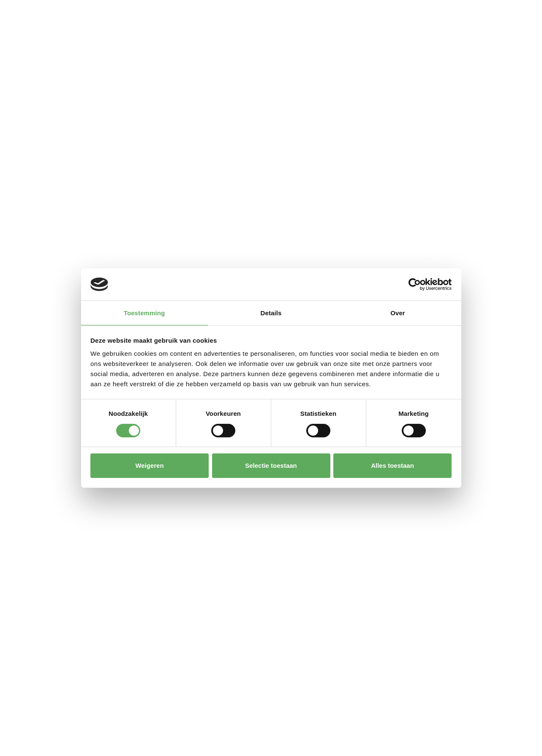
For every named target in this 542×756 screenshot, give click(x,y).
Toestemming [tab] (144, 313)
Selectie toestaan (271, 465)
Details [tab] (271, 313)
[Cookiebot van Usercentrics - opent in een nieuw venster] (415, 284)
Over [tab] (398, 313)
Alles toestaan (392, 465)
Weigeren (149, 465)
